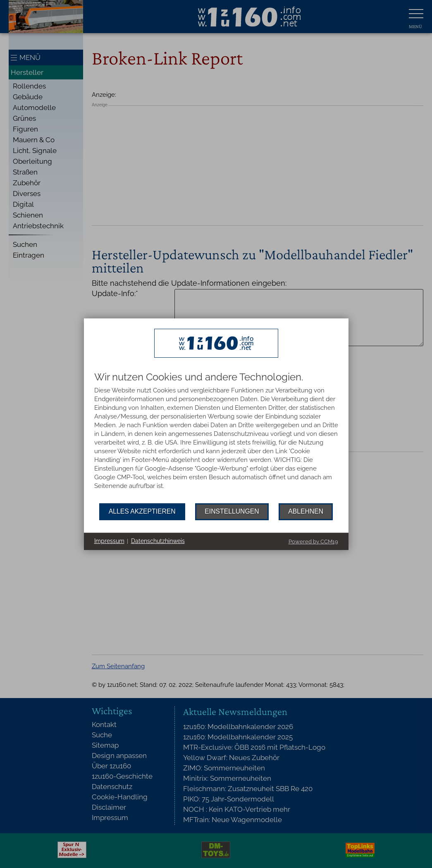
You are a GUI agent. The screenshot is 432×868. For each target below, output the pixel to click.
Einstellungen (232, 511)
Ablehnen (306, 511)
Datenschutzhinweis (158, 541)
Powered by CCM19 (313, 542)
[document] (216, 438)
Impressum (109, 541)
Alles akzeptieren (142, 511)
